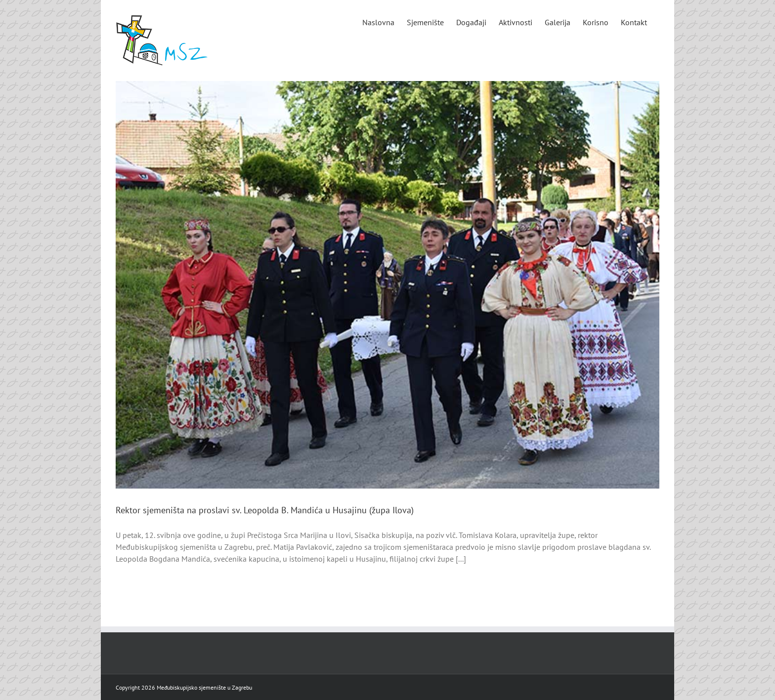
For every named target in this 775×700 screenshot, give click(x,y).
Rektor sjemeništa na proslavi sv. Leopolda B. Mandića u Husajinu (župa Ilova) (265, 510)
